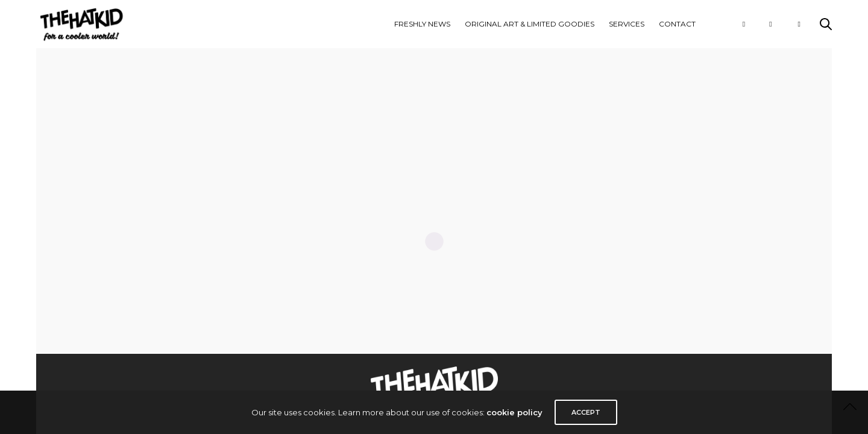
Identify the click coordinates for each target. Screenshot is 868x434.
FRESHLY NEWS (422, 24)
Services (627, 24)
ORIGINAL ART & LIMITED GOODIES (530, 24)
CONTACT (677, 24)
